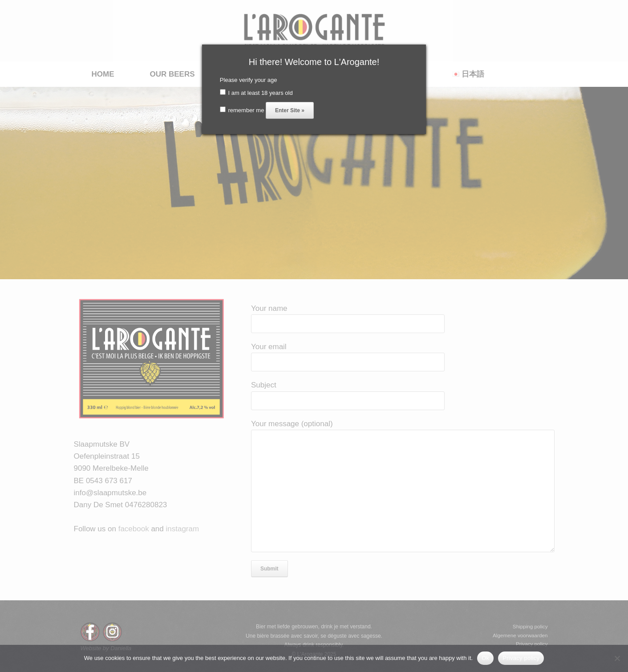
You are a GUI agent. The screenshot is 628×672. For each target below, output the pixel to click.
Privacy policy (521, 658)
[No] (617, 658)
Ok (485, 658)
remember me (242, 110)
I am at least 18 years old (256, 93)
